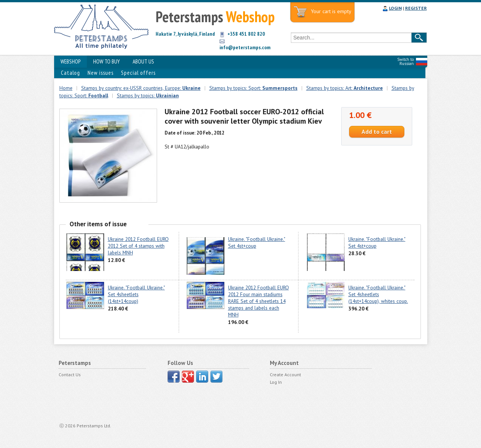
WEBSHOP (70, 61)
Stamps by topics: (148, 95)
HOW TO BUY (107, 61)
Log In (276, 382)
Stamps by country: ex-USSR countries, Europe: (141, 88)
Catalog (70, 73)
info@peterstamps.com (245, 47)
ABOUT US (143, 61)
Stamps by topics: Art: (345, 88)
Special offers (138, 73)
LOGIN (395, 8)
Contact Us (70, 375)
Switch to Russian (405, 61)
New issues (101, 73)
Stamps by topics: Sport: (253, 88)
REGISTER (416, 8)
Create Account (285, 375)
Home (66, 88)
